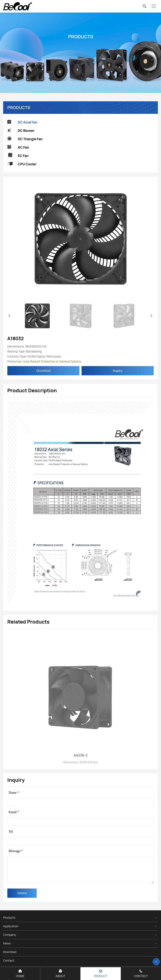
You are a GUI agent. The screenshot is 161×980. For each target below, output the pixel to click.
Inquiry (118, 371)
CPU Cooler (22, 164)
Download (43, 371)
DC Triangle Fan (25, 139)
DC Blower (21, 131)
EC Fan (18, 156)
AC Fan (18, 147)
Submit (22, 893)
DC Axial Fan (22, 122)
